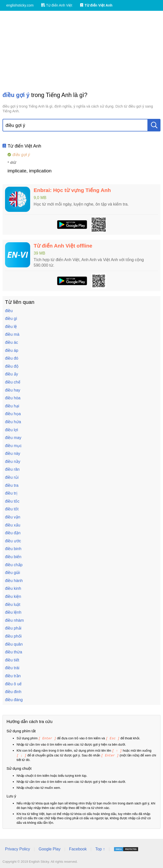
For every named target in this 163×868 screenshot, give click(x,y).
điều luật (13, 605)
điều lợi (12, 430)
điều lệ (11, 327)
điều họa (13, 414)
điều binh (13, 549)
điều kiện (13, 596)
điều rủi (12, 477)
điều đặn (13, 533)
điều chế (13, 382)
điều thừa (14, 652)
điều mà (12, 334)
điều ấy (12, 374)
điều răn (12, 469)
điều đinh (13, 692)
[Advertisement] (82, 51)
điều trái (12, 668)
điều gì (11, 319)
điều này (13, 453)
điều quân (14, 644)
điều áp (12, 350)
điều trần (13, 676)
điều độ (12, 366)
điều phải (13, 628)
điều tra (12, 485)
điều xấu (13, 525)
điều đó (12, 358)
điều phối (13, 636)
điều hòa (13, 398)
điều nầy (13, 462)
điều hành (14, 581)
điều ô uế (13, 684)
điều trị (11, 493)
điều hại (12, 406)
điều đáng (14, 700)
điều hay (13, 390)
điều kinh (13, 588)
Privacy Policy (18, 848)
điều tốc (12, 501)
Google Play (50, 848)
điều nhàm (14, 620)
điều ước (13, 541)
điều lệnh (13, 612)
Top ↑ (100, 848)
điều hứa (13, 422)
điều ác (12, 342)
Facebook (78, 848)
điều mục (13, 446)
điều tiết (12, 660)
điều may (13, 438)
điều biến (13, 557)
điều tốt (12, 509)
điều (9, 311)
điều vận (13, 517)
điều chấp (14, 565)
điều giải (13, 573)
